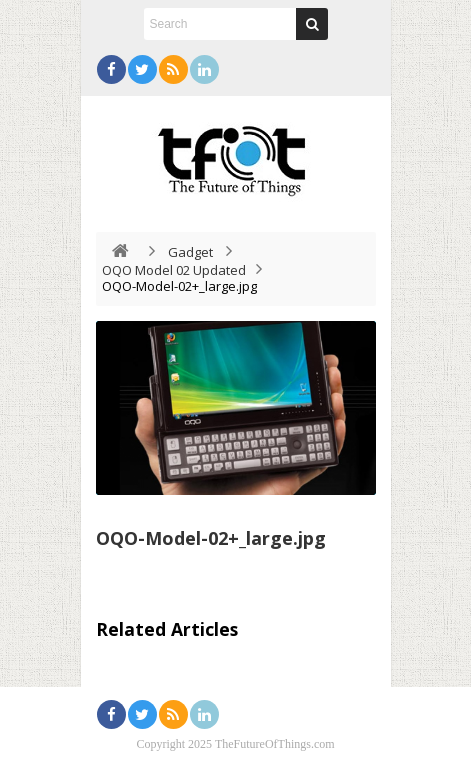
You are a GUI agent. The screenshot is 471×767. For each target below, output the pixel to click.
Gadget (190, 252)
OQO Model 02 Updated (174, 270)
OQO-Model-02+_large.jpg (211, 538)
